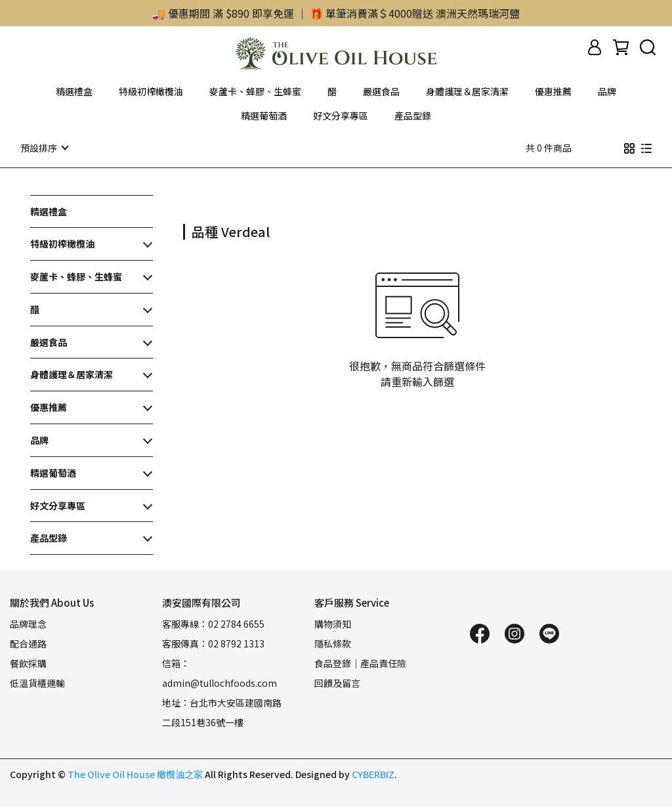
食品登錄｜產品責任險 (360, 663)
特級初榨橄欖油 (151, 91)
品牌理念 (28, 623)
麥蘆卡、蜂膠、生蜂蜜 (255, 91)
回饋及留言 (337, 682)
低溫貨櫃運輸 (37, 682)
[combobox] (207, 230)
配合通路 (28, 643)
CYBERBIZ (373, 774)
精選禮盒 (74, 91)
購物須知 (333, 623)
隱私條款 (333, 643)
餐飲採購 (28, 663)
